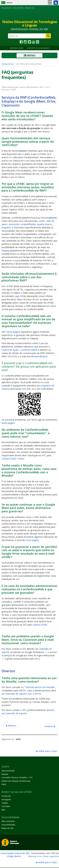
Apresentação (8, 771)
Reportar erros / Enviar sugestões (44, 856)
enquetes (6, 227)
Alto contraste (7, 8)
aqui (19, 154)
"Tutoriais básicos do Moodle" (40, 687)
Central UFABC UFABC (13, 459)
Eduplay (6, 251)
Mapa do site (30, 8)
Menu (30, 55)
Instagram (6, 799)
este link (26, 389)
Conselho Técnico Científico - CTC (17, 778)
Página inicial (8, 64)
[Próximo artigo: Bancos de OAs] (50, 726)
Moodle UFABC (17, 48)
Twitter (5, 803)
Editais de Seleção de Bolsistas (16, 781)
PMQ (4, 784)
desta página (8, 423)
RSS (3, 810)
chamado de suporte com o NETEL (24, 694)
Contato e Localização (38, 48)
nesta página (32, 540)
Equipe (5, 774)
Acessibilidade (18, 8)
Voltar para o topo (46, 751)
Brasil (10, 3)
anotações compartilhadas (22, 224)
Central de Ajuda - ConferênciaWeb (19, 350)
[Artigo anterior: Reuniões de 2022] (11, 726)
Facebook (6, 796)
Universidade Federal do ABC (15, 853)
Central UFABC (40, 625)
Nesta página (13, 332)
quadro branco (45, 224)
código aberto (14, 856)
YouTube (6, 806)
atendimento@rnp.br (37, 356)
